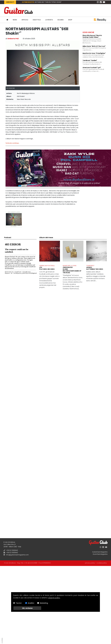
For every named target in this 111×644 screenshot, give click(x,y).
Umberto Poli (13, 39)
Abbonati (10, 2)
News (15, 20)
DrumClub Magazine (100, 554)
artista (9, 93)
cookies (2, 641)
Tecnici (19, 603)
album (9, 96)
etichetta (10, 99)
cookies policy (102, 563)
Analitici (31, 603)
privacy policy (90, 563)
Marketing (44, 603)
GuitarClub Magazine (100, 552)
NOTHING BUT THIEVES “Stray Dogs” (48, 2)
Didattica (37, 20)
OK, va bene (27, 608)
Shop (70, 20)
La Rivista (49, 20)
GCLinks (60, 20)
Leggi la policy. (54, 598)
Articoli (25, 20)
